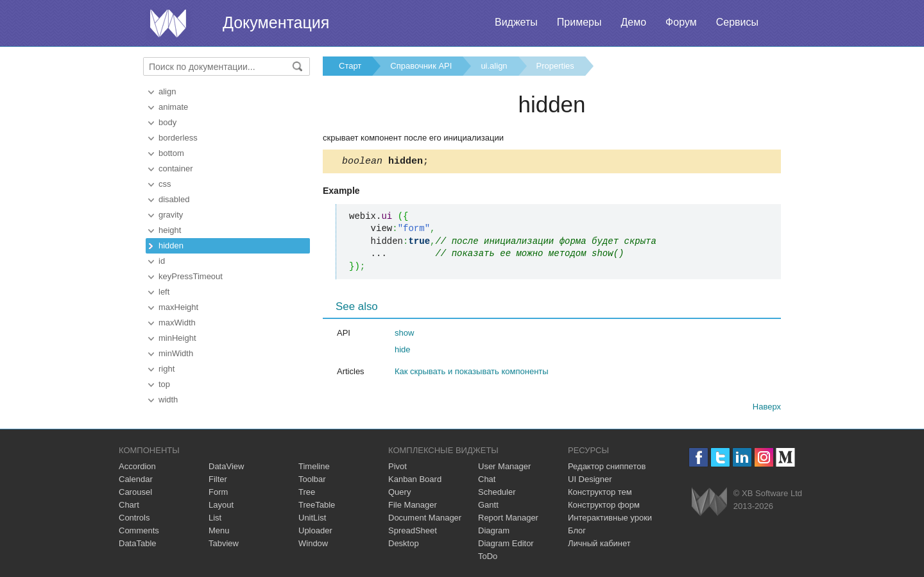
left (164, 292)
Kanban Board (415, 479)
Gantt (488, 505)
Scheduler (497, 492)
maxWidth (177, 323)
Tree (307, 492)
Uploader (315, 530)
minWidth (176, 353)
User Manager (504, 466)
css (165, 184)
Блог (577, 530)
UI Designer (590, 479)
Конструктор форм (604, 505)
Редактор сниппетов (607, 466)
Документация (276, 22)
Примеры (579, 22)
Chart (129, 505)
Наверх (767, 409)
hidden (171, 245)
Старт (350, 66)
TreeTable (317, 505)
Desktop (404, 543)
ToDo (488, 556)
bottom (171, 153)
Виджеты (516, 22)
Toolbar (312, 479)
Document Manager (425, 518)
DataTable (138, 543)
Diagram (494, 530)
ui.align (494, 66)
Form (218, 492)
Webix (709, 502)
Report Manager (508, 518)
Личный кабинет (599, 543)
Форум (681, 22)
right (167, 369)
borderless (178, 138)
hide (403, 351)
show (404, 335)
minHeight (177, 338)
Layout (221, 505)
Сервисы (737, 22)
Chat (487, 479)
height (170, 230)
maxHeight (178, 307)
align (167, 91)
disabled (174, 199)
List (215, 518)
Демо (633, 22)
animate (173, 107)
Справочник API (421, 66)
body (167, 122)
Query (399, 492)
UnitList (312, 518)
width (168, 400)
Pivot (398, 466)
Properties (555, 66)
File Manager (413, 505)
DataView (226, 466)
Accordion (137, 466)
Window (313, 543)
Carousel (135, 492)
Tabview (224, 543)
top (164, 384)
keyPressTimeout (191, 276)
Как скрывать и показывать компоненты (472, 373)
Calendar (136, 479)
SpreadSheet (413, 530)
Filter (218, 479)
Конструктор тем (600, 492)
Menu (219, 530)
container (175, 168)
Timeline (314, 466)
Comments (139, 530)
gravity (171, 215)
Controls (134, 518)
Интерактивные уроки (610, 518)
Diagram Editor (506, 543)
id (162, 261)
